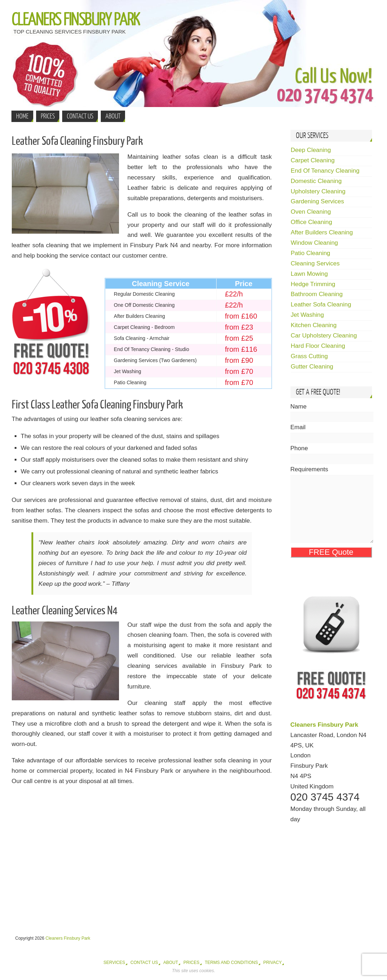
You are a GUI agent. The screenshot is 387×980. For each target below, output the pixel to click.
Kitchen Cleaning (314, 325)
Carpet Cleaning (313, 160)
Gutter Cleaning (312, 367)
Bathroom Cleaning (317, 294)
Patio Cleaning (311, 253)
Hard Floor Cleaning (318, 346)
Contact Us (144, 963)
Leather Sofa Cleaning (321, 304)
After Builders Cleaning (322, 232)
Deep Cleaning (311, 150)
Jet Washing (307, 315)
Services (114, 963)
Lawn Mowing (309, 274)
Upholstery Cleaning (318, 191)
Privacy (273, 963)
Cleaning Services (315, 263)
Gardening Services (317, 201)
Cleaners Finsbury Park (76, 20)
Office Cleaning (312, 222)
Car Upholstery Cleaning (324, 336)
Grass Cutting (309, 356)
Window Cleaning (314, 243)
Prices (191, 963)
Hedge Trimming (313, 284)
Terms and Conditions (231, 963)
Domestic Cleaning (316, 181)
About (171, 963)
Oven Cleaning (311, 212)
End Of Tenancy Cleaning (325, 171)
